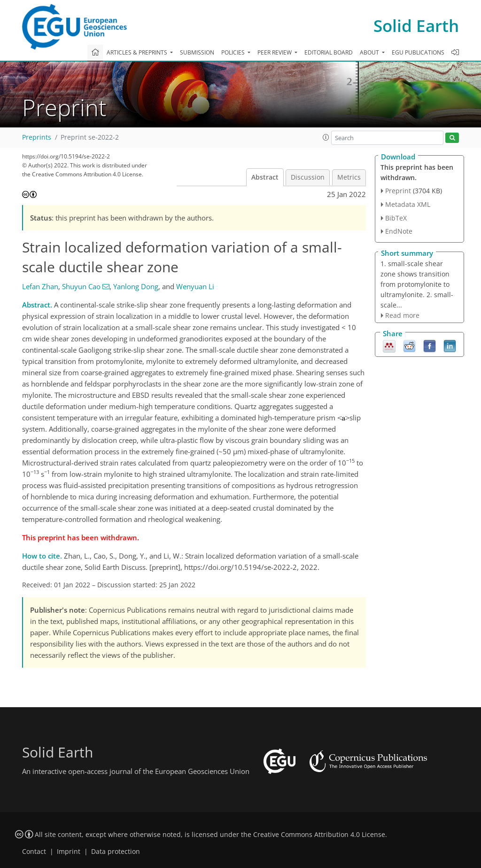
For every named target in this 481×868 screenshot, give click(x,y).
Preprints (37, 137)
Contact (34, 852)
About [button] (370, 52)
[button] (326, 137)
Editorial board (329, 52)
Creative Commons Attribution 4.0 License (319, 835)
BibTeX (396, 218)
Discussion (308, 177)
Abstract (265, 177)
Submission (197, 52)
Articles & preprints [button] (138, 52)
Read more (402, 315)
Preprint (398, 191)
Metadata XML (408, 204)
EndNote (399, 231)
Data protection (116, 852)
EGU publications (418, 52)
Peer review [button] (275, 52)
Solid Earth (416, 26)
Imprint (69, 852)
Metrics (349, 177)
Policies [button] (234, 52)
